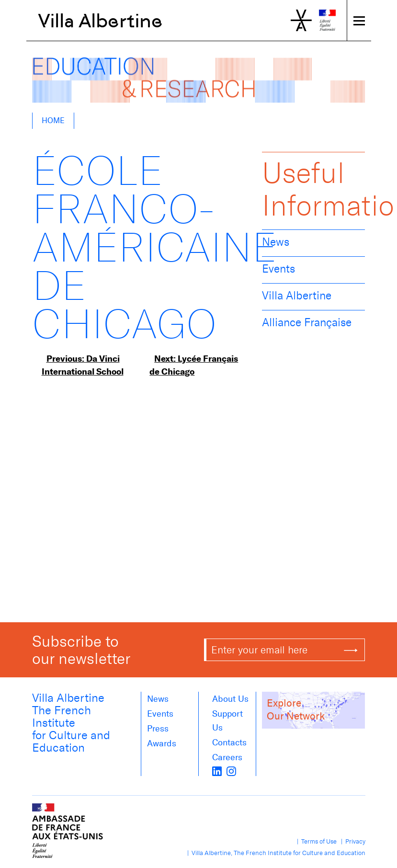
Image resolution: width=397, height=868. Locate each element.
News (276, 242)
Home (53, 120)
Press (158, 729)
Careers (227, 757)
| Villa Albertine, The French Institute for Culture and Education (275, 853)
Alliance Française (307, 322)
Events (278, 269)
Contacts (229, 742)
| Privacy (352, 841)
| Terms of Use (315, 841)
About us (230, 699)
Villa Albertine (100, 21)
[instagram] (231, 770)
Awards (162, 743)
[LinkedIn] (217, 770)
